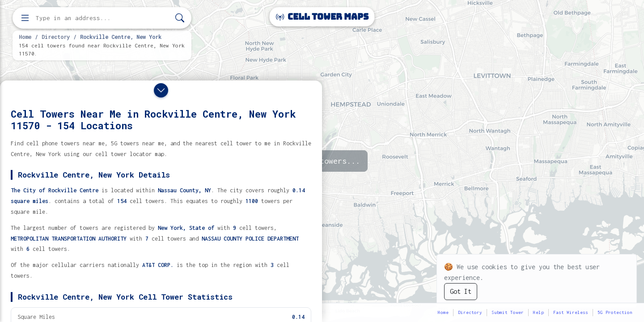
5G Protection (615, 312)
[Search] (180, 18)
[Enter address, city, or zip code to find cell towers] (103, 18)
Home (25, 37)
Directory (56, 37)
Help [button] (538, 312)
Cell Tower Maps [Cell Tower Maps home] (322, 17)
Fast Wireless (571, 312)
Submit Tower (508, 312)
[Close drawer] (161, 90)
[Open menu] (25, 18)
